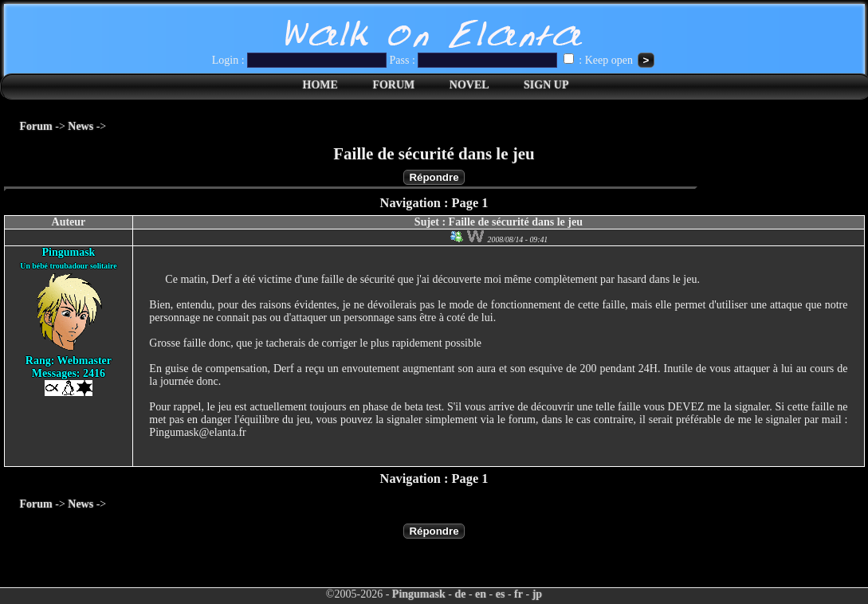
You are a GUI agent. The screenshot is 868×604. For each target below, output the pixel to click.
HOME (320, 85)
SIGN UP (546, 85)
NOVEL (469, 85)
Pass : (475, 60)
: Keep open (600, 60)
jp (537, 594)
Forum (36, 126)
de (460, 594)
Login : (301, 60)
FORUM (393, 85)
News (81, 126)
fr (518, 594)
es (501, 594)
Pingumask (419, 594)
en (481, 594)
